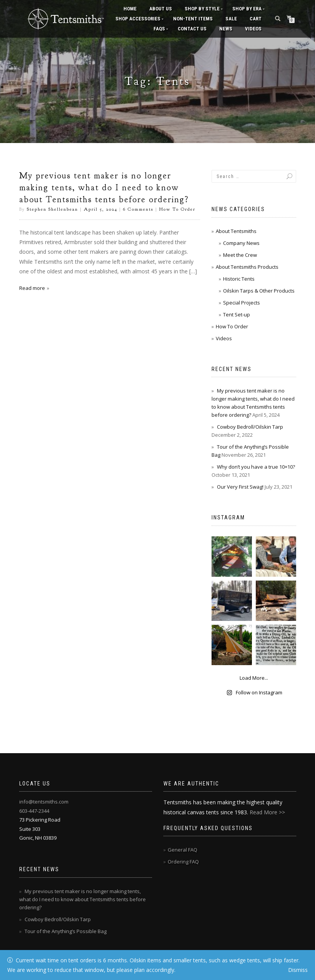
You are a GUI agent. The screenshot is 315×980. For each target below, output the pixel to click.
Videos (253, 29)
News (226, 29)
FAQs (159, 29)
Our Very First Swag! (240, 487)
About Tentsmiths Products (247, 267)
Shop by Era (247, 9)
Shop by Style (202, 9)
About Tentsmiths (236, 231)
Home (130, 9)
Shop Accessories (138, 19)
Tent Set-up (237, 314)
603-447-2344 (34, 811)
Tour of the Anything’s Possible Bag (66, 931)
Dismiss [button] (298, 970)
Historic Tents (239, 279)
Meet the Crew (240, 255)
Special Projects (242, 303)
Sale (231, 19)
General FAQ (182, 850)
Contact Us (192, 29)
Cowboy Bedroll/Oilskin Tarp (250, 427)
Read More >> (267, 812)
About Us (161, 9)
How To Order (177, 209)
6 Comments (138, 209)
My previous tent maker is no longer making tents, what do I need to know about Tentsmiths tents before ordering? (104, 188)
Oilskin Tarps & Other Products (259, 291)
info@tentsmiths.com (44, 802)
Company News (241, 243)
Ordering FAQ (183, 862)
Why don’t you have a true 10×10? (256, 467)
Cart (256, 19)
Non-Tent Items (193, 19)
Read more (32, 288)
